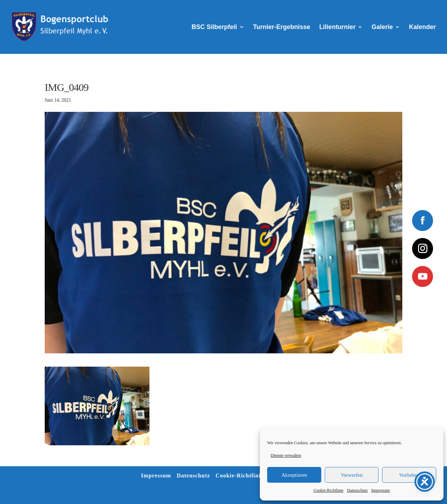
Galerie (382, 27)
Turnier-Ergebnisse (282, 27)
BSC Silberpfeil (214, 27)
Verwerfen (352, 475)
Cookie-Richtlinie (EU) (247, 476)
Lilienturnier (337, 27)
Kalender (422, 27)
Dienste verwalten (286, 455)
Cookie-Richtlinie (329, 490)
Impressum (380, 490)
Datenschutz (357, 490)
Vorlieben (409, 475)
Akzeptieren (294, 475)
